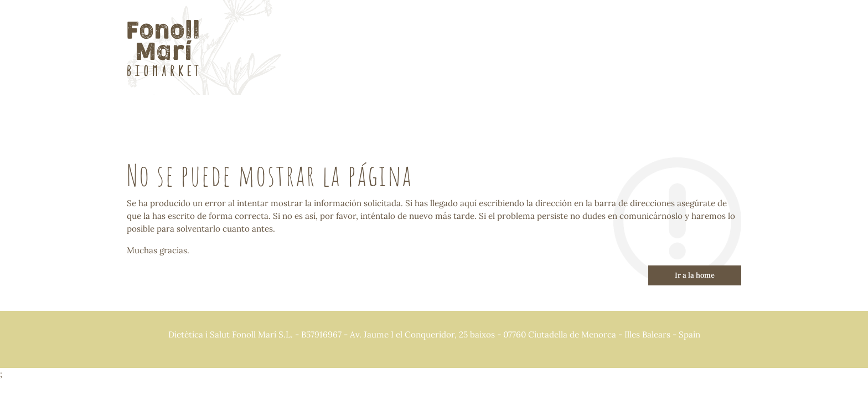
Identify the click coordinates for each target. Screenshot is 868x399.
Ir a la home (695, 275)
